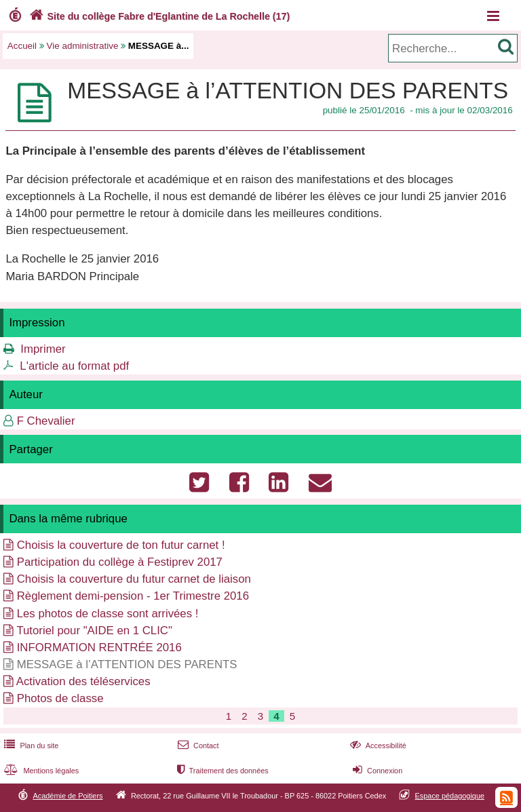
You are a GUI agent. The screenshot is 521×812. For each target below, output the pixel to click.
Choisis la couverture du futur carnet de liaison (134, 579)
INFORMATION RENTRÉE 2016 (99, 647)
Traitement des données (221, 771)
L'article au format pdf (74, 366)
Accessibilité (377, 746)
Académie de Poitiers (67, 796)
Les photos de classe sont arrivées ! (108, 614)
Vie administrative (83, 46)
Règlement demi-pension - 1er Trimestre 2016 (133, 596)
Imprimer (43, 349)
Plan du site (30, 746)
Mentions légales (40, 771)
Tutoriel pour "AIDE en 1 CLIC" (94, 631)
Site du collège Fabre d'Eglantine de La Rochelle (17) (158, 16)
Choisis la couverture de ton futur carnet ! (121, 545)
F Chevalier (46, 421)
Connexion (376, 771)
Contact (197, 746)
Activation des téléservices (83, 681)
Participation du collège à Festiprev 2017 (120, 562)
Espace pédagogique (450, 796)
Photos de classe (60, 698)
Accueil (22, 46)
